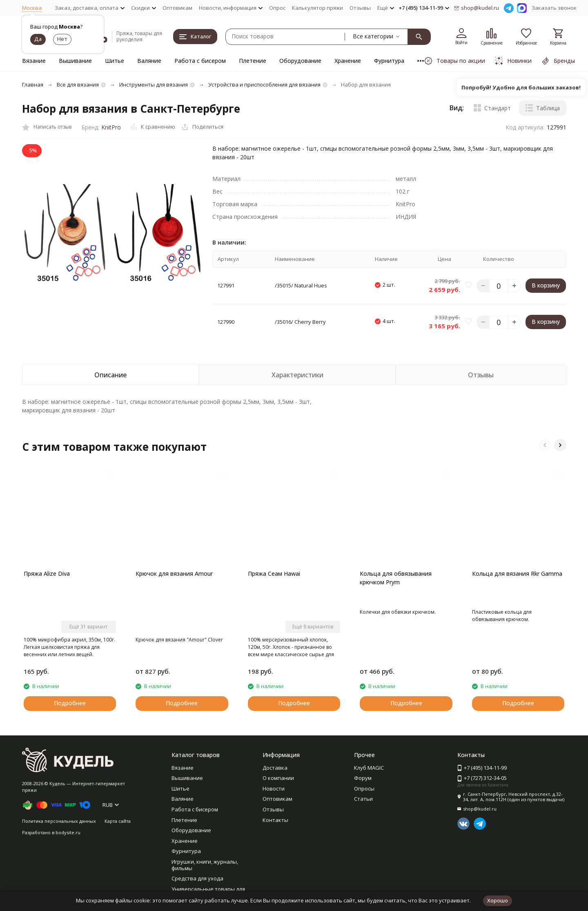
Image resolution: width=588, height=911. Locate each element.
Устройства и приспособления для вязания (264, 85)
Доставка (275, 768)
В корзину (546, 285)
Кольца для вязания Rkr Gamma (517, 574)
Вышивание (75, 61)
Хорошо (498, 900)
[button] (545, 445)
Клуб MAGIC (369, 768)
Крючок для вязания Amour (174, 574)
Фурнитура (389, 61)
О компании (278, 778)
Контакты (275, 820)
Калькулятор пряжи (317, 8)
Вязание (34, 61)
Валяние (149, 61)
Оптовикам (177, 8)
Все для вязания (78, 85)
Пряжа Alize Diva (47, 574)
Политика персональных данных (59, 821)
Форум (363, 778)
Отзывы (360, 8)
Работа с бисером (200, 61)
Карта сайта (118, 821)
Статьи (363, 799)
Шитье (115, 61)
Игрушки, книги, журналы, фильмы (205, 865)
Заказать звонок (554, 8)
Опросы (364, 788)
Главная (33, 85)
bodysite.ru (68, 832)
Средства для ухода (197, 878)
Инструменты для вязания (154, 85)
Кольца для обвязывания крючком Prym (396, 578)
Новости (274, 788)
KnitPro (111, 127)
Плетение (253, 61)
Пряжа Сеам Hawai (274, 574)
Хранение (348, 61)
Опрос (277, 8)
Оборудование (300, 61)
